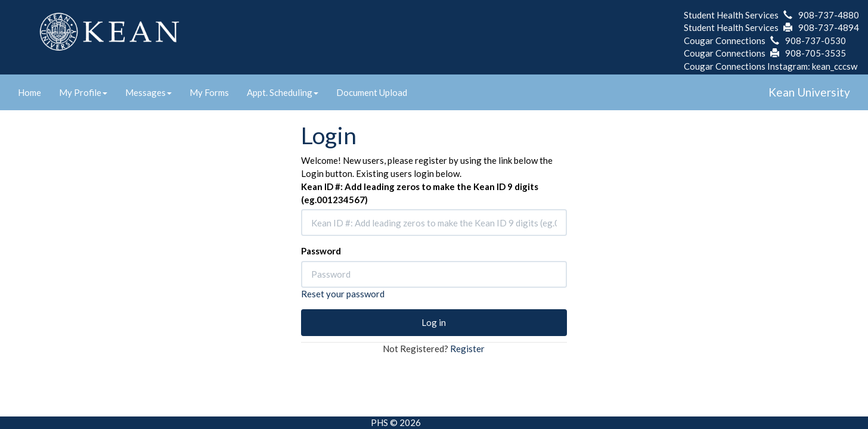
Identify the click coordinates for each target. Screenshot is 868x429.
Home (30, 92)
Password (321, 251)
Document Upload (372, 92)
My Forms (209, 92)
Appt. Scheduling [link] (283, 92)
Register (467, 349)
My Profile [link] (83, 92)
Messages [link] (148, 92)
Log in (434, 322)
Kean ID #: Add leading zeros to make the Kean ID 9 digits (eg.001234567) (420, 193)
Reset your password (343, 294)
